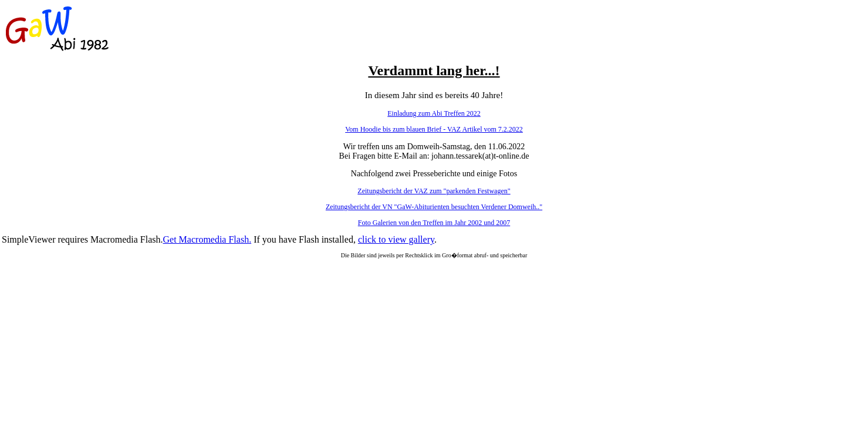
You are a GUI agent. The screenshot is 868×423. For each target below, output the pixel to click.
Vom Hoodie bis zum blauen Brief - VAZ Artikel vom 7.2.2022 (434, 129)
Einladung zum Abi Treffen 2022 (434, 113)
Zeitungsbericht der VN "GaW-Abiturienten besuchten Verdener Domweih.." (434, 207)
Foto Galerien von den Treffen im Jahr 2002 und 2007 (434, 223)
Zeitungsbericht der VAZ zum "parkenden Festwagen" (434, 191)
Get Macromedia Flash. (207, 239)
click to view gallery (396, 239)
